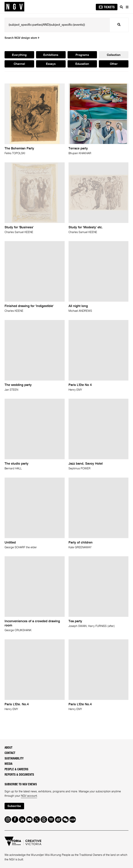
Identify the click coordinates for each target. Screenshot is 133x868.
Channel (19, 64)
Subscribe (14, 806)
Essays (51, 64)
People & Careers (16, 769)
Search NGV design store (22, 38)
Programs (82, 55)
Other (114, 64)
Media (8, 764)
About (8, 748)
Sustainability (14, 759)
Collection (114, 55)
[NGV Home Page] (14, 7)
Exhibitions (51, 55)
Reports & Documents (19, 775)
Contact (10, 753)
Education (82, 64)
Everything (19, 55)
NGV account (29, 796)
